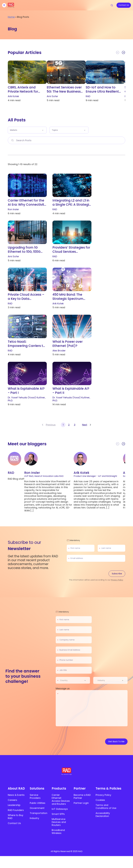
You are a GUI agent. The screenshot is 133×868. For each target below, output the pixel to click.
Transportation (39, 813)
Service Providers (35, 796)
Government (37, 808)
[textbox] (65, 680)
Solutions (37, 788)
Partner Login (81, 803)
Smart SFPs (58, 814)
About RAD (16, 788)
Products (59, 788)
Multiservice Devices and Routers (59, 822)
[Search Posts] (12, 140)
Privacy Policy (117, 580)
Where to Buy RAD (16, 817)
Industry (34, 818)
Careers (12, 800)
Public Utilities (38, 803)
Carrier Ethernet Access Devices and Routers (61, 799)
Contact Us (14, 823)
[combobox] (74, 680)
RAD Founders (16, 810)
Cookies (100, 800)
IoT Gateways (60, 809)
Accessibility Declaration (103, 815)
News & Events (16, 795)
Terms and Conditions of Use (106, 807)
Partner (80, 788)
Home (11, 17)
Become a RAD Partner (82, 796)
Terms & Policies (108, 788)
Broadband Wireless (58, 832)
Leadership (14, 805)
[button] (123, 53)
